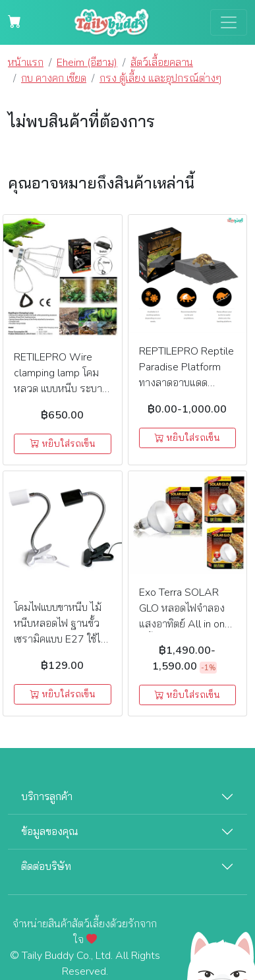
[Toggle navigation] (229, 22)
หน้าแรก (26, 63)
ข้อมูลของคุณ (50, 832)
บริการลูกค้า (47, 797)
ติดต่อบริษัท (46, 867)
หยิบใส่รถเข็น (63, 444)
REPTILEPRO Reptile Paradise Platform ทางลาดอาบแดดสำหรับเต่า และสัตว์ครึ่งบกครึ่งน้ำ (186, 383)
